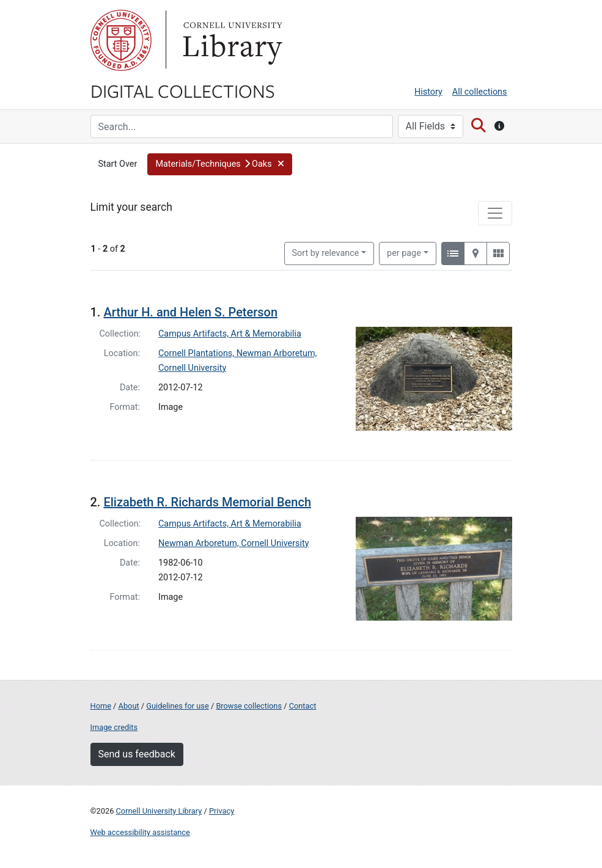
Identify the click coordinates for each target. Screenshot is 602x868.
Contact (303, 706)
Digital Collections (183, 90)
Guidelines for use (177, 706)
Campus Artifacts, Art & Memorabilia (230, 334)
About (129, 706)
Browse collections (249, 706)
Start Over (118, 164)
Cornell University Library (159, 811)
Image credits (114, 727)
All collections (480, 92)
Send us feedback (137, 754)
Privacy (222, 811)
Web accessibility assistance (140, 832)
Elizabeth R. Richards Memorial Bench (207, 502)
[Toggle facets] (495, 213)
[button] (220, 164)
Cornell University (121, 40)
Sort (326, 253)
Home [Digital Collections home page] (101, 706)
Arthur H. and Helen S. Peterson (190, 312)
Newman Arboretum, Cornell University (233, 543)
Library (231, 40)
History (428, 92)
